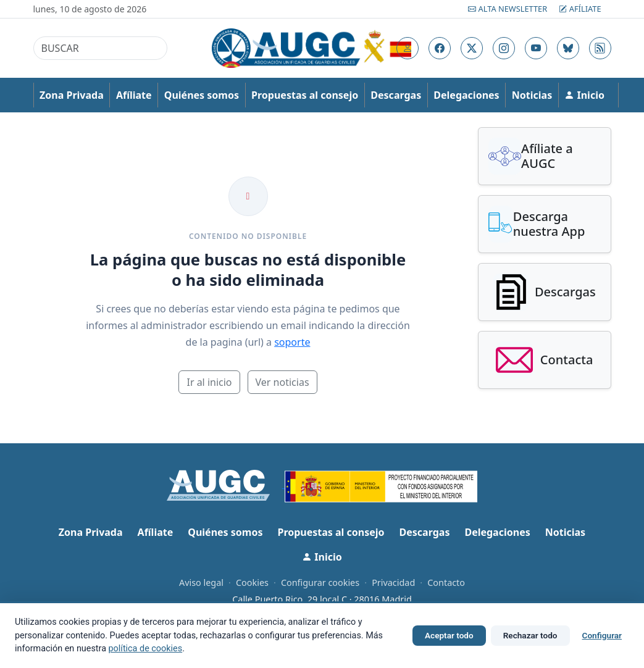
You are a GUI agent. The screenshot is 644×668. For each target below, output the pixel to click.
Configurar (602, 635)
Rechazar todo (530, 635)
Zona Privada (72, 95)
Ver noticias (282, 382)
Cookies (252, 582)
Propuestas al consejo (305, 95)
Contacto (446, 582)
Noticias (532, 95)
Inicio (584, 95)
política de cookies (146, 649)
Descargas (396, 95)
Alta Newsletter (508, 9)
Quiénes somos (202, 95)
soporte (292, 342)
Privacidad (393, 582)
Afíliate (580, 9)
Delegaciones (466, 95)
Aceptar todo (449, 635)
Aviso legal (201, 582)
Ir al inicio (209, 382)
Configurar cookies (320, 582)
